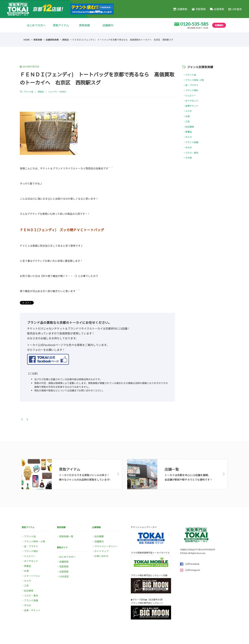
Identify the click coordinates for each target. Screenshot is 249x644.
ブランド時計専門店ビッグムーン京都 (149, 575)
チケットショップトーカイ (144, 527)
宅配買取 (199, 9)
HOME (27, 40)
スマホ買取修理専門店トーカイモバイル (150, 553)
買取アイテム (61, 25)
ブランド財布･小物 (195, 80)
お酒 (187, 116)
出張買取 (217, 9)
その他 (189, 158)
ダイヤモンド (192, 101)
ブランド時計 (192, 90)
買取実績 (84, 25)
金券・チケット (32, 610)
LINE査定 (235, 9)
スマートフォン (32, 576)
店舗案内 (108, 25)
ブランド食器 (192, 142)
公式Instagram (190, 570)
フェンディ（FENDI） (58, 92)
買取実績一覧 (66, 536)
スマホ (189, 111)
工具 (187, 121)
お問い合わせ (101, 556)
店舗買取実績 (52, 40)
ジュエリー (191, 95)
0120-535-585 (194, 24)
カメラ (189, 137)
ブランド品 (28, 92)
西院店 (65, 40)
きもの (189, 147)
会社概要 (99, 536)
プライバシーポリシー (106, 546)
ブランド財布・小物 (35, 541)
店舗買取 (180, 9)
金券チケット (192, 106)
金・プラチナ (192, 85)
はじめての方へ (36, 25)
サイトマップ (101, 551)
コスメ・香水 (192, 153)
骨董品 (189, 132)
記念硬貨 (190, 127)
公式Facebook (190, 564)
